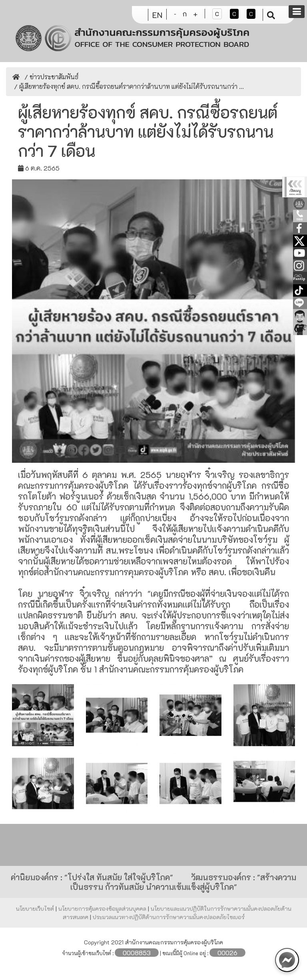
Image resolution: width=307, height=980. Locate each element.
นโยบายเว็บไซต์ (36, 909)
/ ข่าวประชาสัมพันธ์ (51, 77)
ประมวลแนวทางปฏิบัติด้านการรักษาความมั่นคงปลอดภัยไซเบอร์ (169, 917)
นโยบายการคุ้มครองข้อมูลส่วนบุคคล (103, 909)
